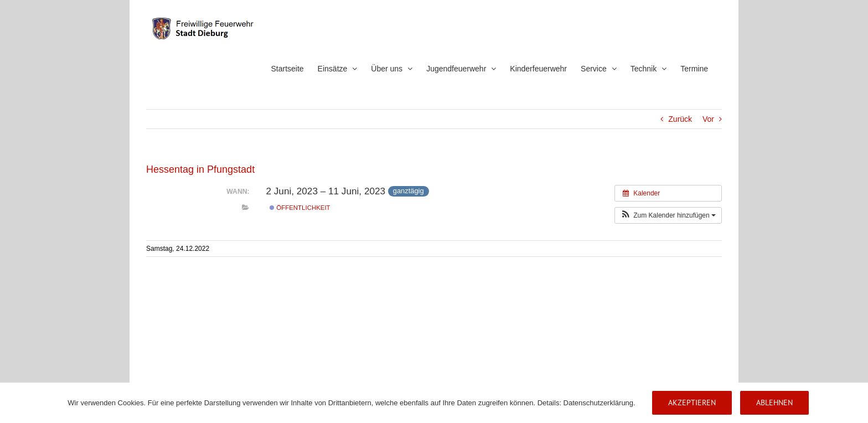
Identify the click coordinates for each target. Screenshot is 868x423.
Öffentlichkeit (300, 208)
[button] (668, 215)
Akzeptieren (692, 403)
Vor (708, 119)
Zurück (680, 119)
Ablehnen (774, 403)
